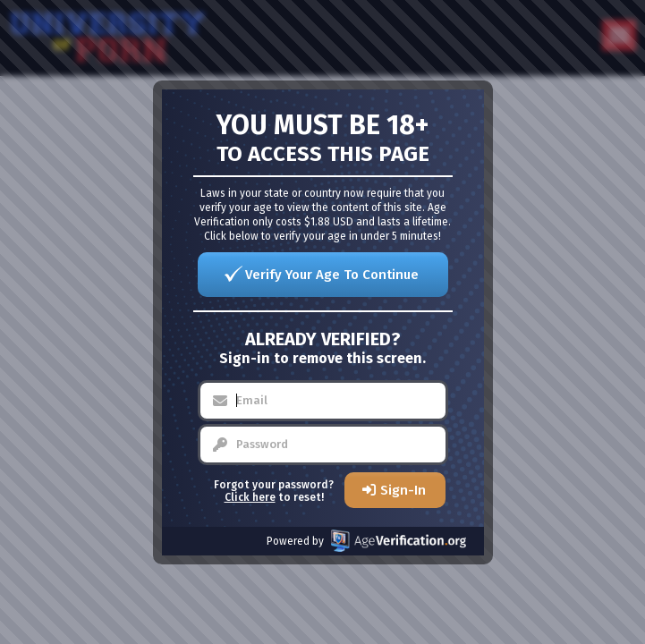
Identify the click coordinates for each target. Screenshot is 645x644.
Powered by (366, 541)
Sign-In (403, 490)
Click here (250, 497)
